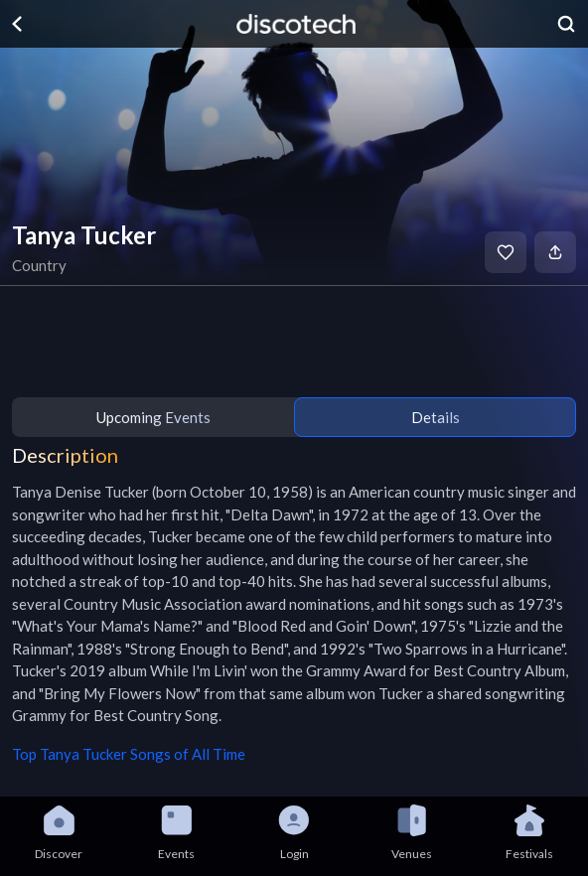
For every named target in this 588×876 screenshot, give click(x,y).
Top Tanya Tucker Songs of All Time (129, 754)
